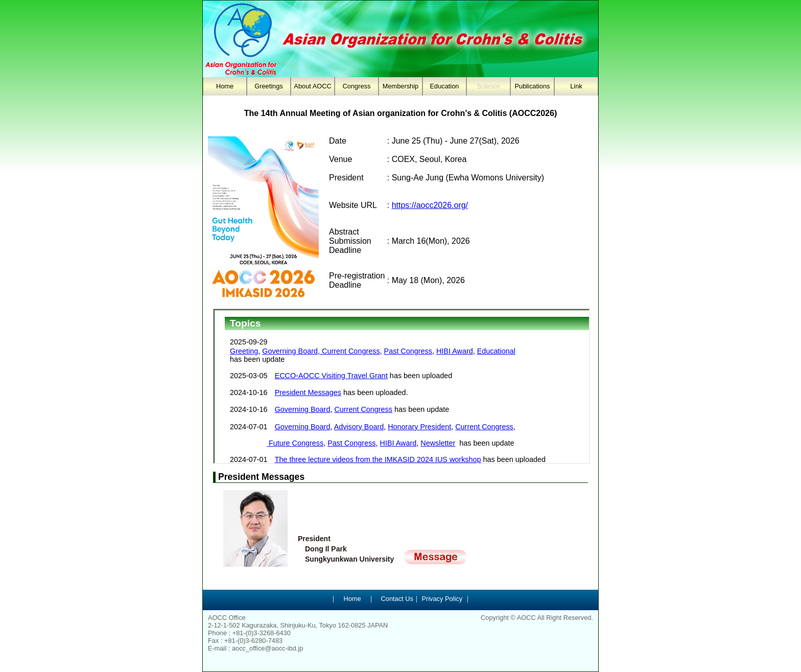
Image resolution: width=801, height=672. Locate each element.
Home (225, 86)
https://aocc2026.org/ (430, 205)
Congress (357, 86)
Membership (400, 86)
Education (445, 86)
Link (576, 86)
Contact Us (397, 599)
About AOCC (312, 86)
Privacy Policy (441, 599)
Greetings (268, 86)
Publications (532, 86)
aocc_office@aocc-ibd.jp (267, 648)
